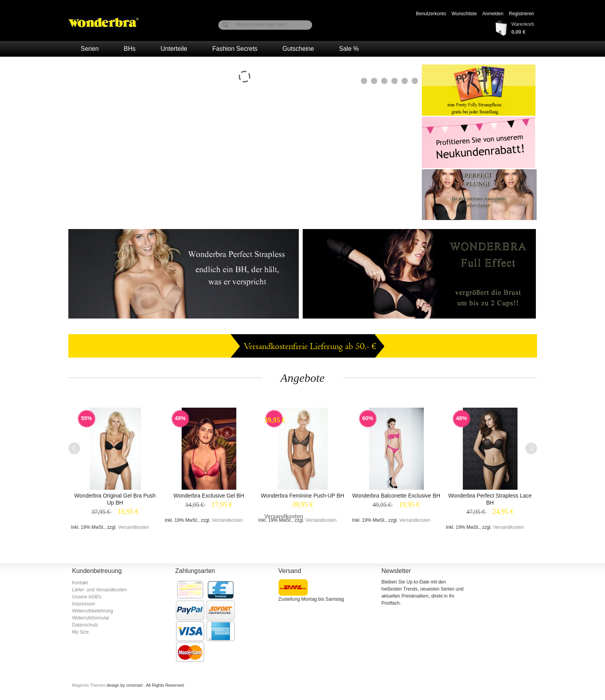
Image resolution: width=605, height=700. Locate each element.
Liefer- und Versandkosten (100, 590)
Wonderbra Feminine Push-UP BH (302, 496)
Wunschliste (464, 14)
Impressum (84, 604)
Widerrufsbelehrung (93, 611)
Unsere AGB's (87, 597)
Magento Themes (89, 685)
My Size (81, 632)
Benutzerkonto (431, 14)
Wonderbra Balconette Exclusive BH (396, 496)
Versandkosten (133, 527)
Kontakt (80, 583)
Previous (74, 448)
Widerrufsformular (91, 618)
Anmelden (493, 14)
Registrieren (522, 14)
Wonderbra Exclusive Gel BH (209, 496)
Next (531, 448)
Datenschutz (85, 625)
